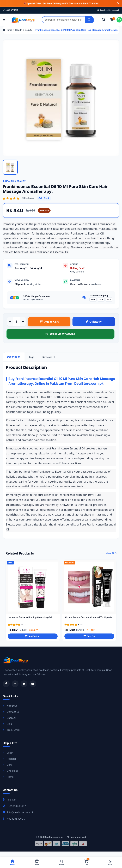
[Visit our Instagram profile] (15, 684)
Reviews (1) (49, 357)
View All (111, 557)
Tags (31, 357)
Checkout (10, 771)
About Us (10, 706)
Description (14, 357)
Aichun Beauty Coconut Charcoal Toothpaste (88, 621)
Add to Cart (49, 322)
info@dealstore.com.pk (108, 10)
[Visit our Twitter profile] (24, 684)
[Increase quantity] (23, 322)
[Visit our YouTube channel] (33, 684)
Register (9, 759)
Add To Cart (33, 640)
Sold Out (89, 640)
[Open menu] (4, 20)
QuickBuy (94, 322)
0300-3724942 (10, 10)
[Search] (89, 20)
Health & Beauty (24, 30)
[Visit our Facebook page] (6, 684)
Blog (7, 724)
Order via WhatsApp (61, 334)
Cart (7, 765)
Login (8, 753)
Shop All (10, 718)
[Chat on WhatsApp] (119, 20)
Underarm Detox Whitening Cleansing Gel (30, 621)
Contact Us (11, 712)
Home (7, 30)
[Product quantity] (16, 322)
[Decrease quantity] (10, 322)
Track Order (12, 730)
